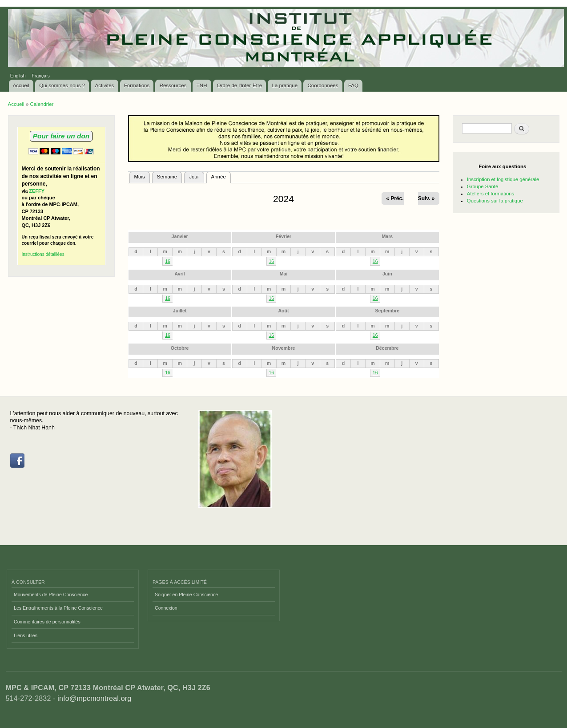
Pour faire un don (61, 136)
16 (168, 261)
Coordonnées (323, 85)
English (18, 76)
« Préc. (395, 198)
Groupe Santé (483, 186)
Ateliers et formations (491, 194)
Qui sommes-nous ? (62, 85)
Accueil (21, 85)
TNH (202, 85)
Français (41, 76)
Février (283, 236)
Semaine (167, 177)
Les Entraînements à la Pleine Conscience (58, 608)
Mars (387, 236)
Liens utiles (26, 635)
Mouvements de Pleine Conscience (51, 595)
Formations (137, 85)
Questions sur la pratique (495, 201)
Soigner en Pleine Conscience (186, 595)
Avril (180, 274)
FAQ (353, 85)
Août (283, 311)
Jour (194, 177)
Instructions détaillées (43, 254)
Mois (140, 177)
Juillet (180, 311)
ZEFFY (37, 191)
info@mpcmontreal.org (94, 698)
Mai (284, 274)
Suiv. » (426, 198)
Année (221, 176)
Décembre (387, 348)
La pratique (285, 85)
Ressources (173, 85)
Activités (105, 85)
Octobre (180, 348)
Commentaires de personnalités (47, 622)
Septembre (387, 311)
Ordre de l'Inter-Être (239, 85)
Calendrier (42, 104)
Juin (387, 274)
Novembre (284, 348)
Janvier (180, 236)
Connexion (166, 608)
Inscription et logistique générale (503, 179)
